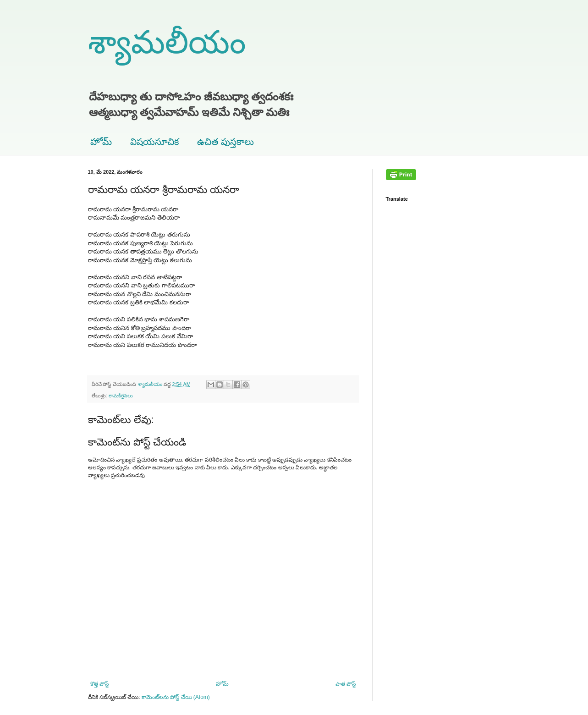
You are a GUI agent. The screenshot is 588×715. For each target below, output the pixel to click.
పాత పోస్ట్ (346, 684)
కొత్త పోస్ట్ (99, 684)
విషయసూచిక (154, 142)
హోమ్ (101, 142)
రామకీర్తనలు (121, 396)
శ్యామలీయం (167, 42)
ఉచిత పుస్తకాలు (226, 142)
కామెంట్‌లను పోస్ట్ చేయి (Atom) (176, 697)
